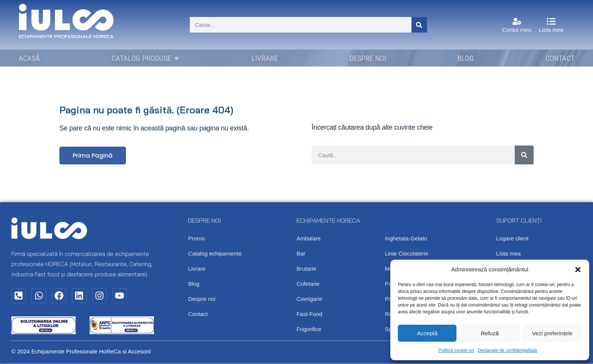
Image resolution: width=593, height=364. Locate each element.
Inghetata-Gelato (406, 239)
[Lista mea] (551, 21)
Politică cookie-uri (456, 350)
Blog (194, 284)
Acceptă (427, 333)
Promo (196, 239)
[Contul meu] (517, 21)
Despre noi (202, 299)
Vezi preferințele (553, 333)
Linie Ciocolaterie (407, 254)
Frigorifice (309, 329)
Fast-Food (309, 314)
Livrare (197, 269)
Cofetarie (308, 284)
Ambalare (309, 239)
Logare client (512, 239)
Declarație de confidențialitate (507, 350)
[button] (578, 270)
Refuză (490, 333)
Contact (198, 314)
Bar (301, 254)
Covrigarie (309, 299)
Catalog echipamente (215, 254)
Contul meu (517, 30)
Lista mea (551, 30)
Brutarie (307, 269)
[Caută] (419, 25)
